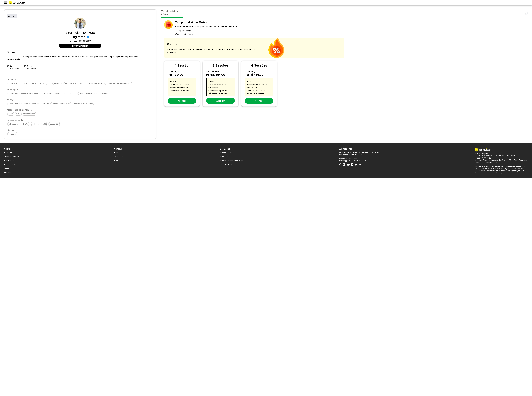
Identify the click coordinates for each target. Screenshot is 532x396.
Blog (116, 160)
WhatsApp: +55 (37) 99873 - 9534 (353, 161)
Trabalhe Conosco (12, 156)
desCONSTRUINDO (227, 164)
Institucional (9, 153)
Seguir (12, 16)
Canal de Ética (10, 160)
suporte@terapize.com (348, 158)
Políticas (8, 172)
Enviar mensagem (80, 46)
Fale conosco (10, 164)
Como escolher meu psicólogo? (231, 160)
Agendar (182, 101)
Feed (116, 153)
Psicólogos (119, 156)
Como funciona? (225, 153)
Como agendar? (225, 156)
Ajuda (6, 168)
